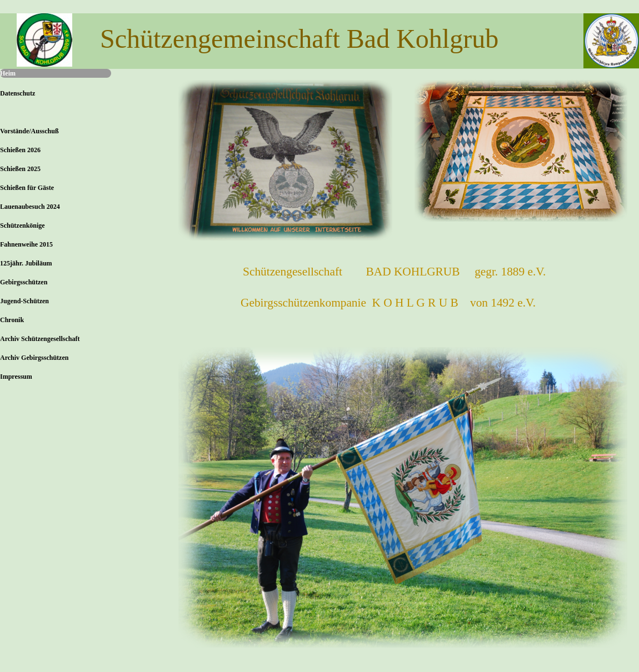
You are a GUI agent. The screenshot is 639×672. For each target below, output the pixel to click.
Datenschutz (18, 93)
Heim (8, 73)
